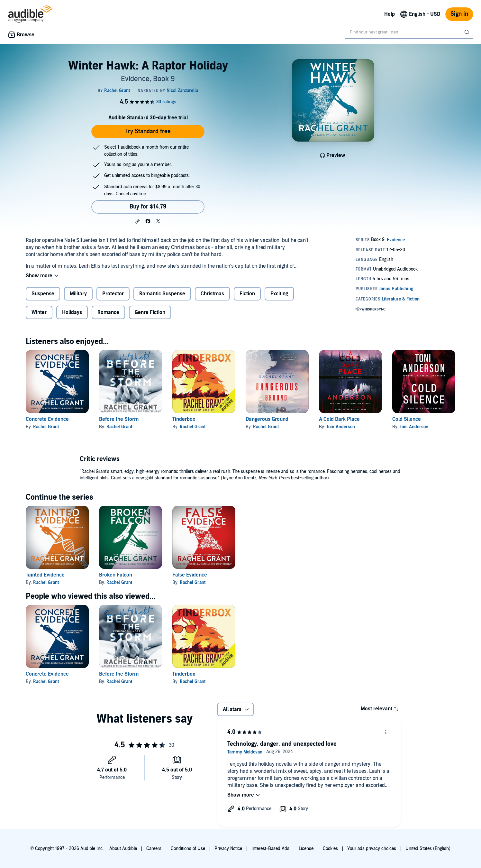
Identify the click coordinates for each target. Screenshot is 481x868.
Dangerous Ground (267, 419)
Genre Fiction (150, 312)
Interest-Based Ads (270, 849)
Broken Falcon (116, 575)
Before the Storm (119, 419)
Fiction (247, 294)
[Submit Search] (467, 32)
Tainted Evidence (45, 575)
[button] (138, 221)
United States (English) (428, 849)
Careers (154, 849)
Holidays (72, 312)
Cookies (330, 849)
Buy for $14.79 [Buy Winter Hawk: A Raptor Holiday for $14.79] (148, 207)
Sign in (459, 14)
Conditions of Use (188, 849)
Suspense (43, 294)
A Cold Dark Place (339, 419)
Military (78, 294)
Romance (108, 312)
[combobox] (409, 32)
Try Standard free (148, 131)
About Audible (123, 849)
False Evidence (190, 575)
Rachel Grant (46, 427)
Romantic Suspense (162, 294)
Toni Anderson (341, 427)
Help (390, 14)
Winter (39, 312)
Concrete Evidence (47, 419)
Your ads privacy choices (372, 849)
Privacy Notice (228, 849)
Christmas (212, 294)
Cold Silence (407, 419)
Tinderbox (184, 419)
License (306, 849)
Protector (113, 294)
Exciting (279, 294)
